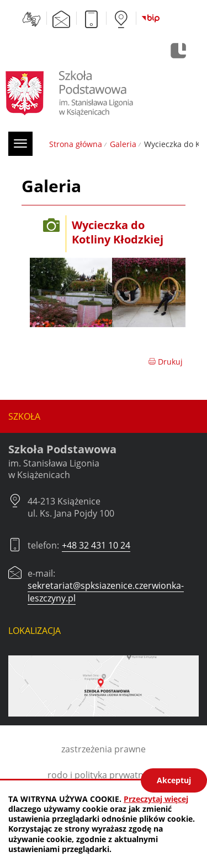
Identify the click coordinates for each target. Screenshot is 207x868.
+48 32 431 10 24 (96, 545)
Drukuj (165, 362)
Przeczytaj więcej (156, 799)
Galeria (123, 144)
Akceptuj (174, 780)
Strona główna (76, 144)
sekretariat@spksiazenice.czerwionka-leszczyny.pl (106, 592)
